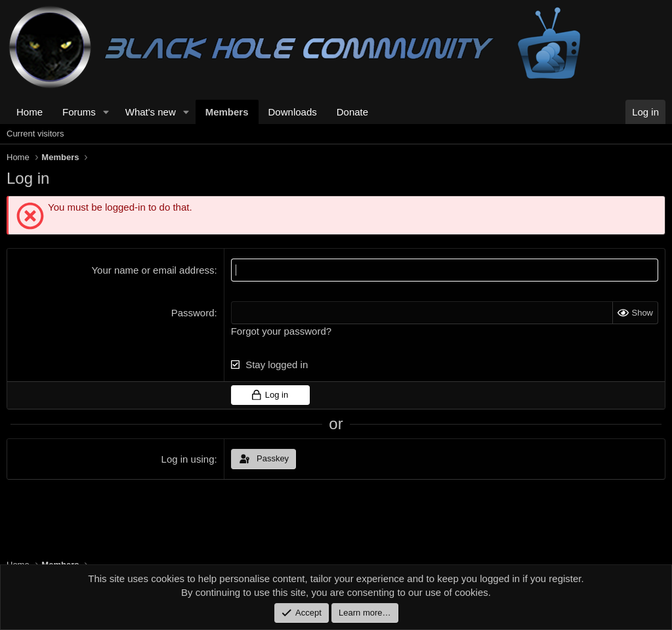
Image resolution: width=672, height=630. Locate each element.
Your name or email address (153, 270)
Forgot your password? (281, 331)
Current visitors (35, 134)
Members (227, 112)
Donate (352, 112)
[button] (106, 112)
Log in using (188, 459)
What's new (151, 112)
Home (30, 112)
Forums (79, 112)
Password (193, 313)
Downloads (293, 112)
